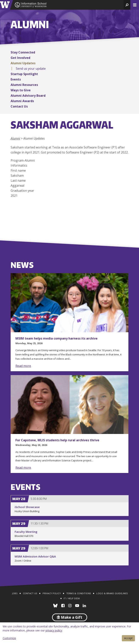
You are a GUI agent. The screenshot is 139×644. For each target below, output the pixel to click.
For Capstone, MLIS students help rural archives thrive (57, 440)
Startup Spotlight (24, 74)
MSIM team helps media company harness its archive (56, 338)
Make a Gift (70, 617)
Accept (128, 638)
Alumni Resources (24, 85)
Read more (23, 366)
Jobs (15, 593)
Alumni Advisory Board (28, 96)
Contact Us (19, 106)
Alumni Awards (22, 101)
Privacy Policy (52, 593)
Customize (9, 638)
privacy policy (54, 630)
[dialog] (69, 633)
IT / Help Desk (72, 598)
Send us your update (31, 69)
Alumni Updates (23, 63)
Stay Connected (23, 52)
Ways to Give (21, 90)
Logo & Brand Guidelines (112, 593)
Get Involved (20, 58)
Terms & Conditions (79, 593)
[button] (127, 5)
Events (16, 79)
